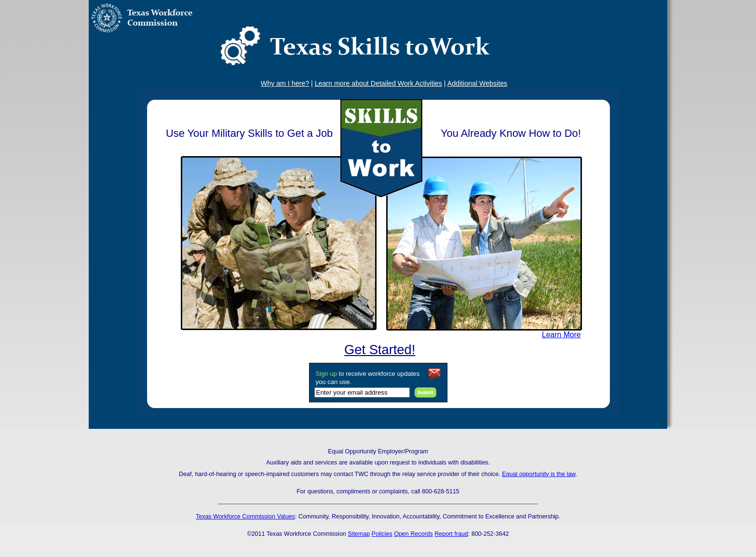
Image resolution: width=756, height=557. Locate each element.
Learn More (561, 335)
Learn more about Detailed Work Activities (378, 83)
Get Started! (380, 350)
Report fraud (451, 534)
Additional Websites (477, 83)
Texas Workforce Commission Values (245, 517)
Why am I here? (285, 83)
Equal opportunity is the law (539, 474)
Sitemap (359, 534)
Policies (382, 534)
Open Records (413, 534)
